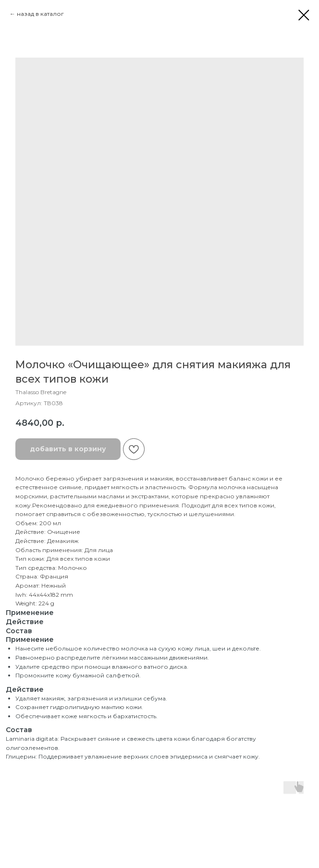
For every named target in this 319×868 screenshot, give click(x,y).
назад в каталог (40, 14)
